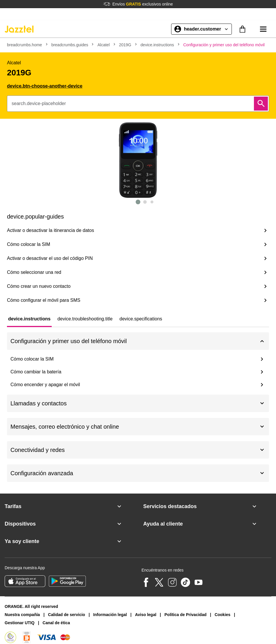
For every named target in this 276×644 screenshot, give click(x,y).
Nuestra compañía (22, 615)
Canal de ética (56, 623)
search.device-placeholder (39, 103)
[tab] (29, 319)
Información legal (110, 615)
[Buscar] (261, 104)
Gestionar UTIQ (20, 623)
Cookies (223, 615)
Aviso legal (146, 615)
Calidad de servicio (67, 615)
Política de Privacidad (186, 615)
